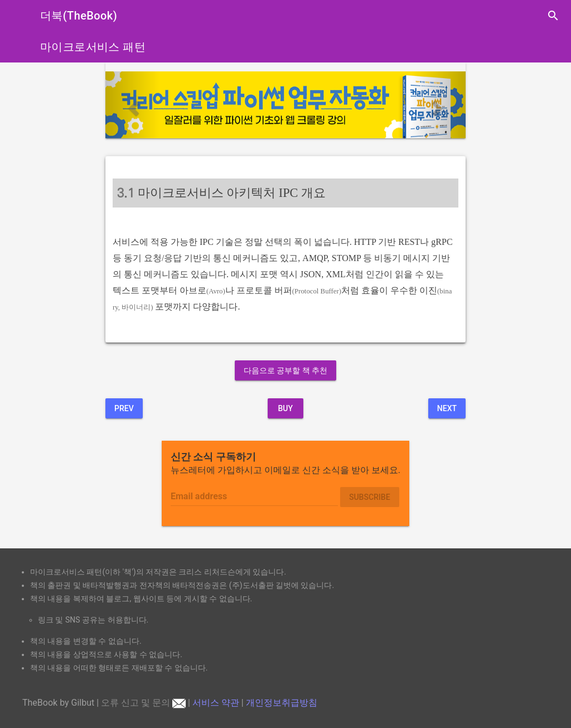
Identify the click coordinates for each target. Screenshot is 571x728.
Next (447, 408)
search (553, 16)
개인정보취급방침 (282, 703)
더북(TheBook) (79, 16)
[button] (132, 105)
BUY (285, 408)
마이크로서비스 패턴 (93, 47)
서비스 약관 (216, 703)
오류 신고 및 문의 (143, 703)
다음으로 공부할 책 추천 (285, 370)
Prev (124, 408)
